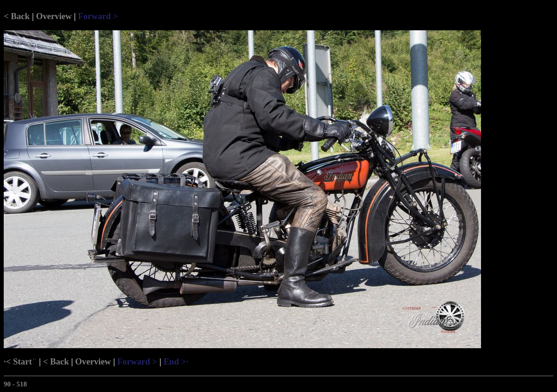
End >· (176, 361)
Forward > (98, 16)
